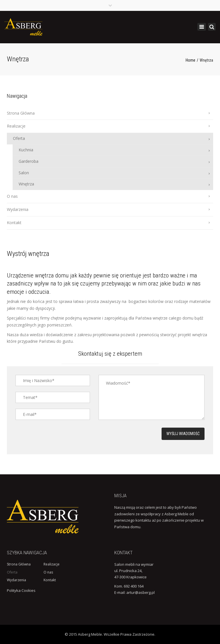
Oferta (19, 138)
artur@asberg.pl (141, 592)
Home (190, 60)
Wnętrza (26, 184)
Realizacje (16, 126)
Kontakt (14, 223)
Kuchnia (26, 150)
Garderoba (29, 161)
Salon (24, 173)
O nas (12, 196)
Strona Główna (21, 113)
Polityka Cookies (21, 590)
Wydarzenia (18, 209)
